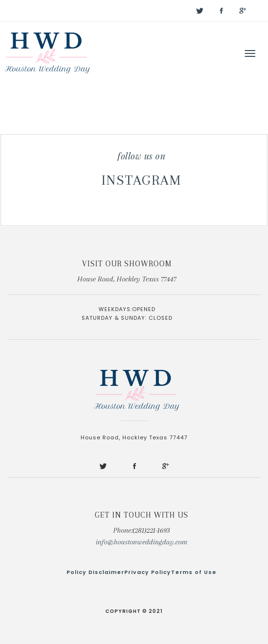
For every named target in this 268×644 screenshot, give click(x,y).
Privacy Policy (148, 572)
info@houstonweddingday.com (142, 542)
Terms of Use (194, 572)
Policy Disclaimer (95, 572)
